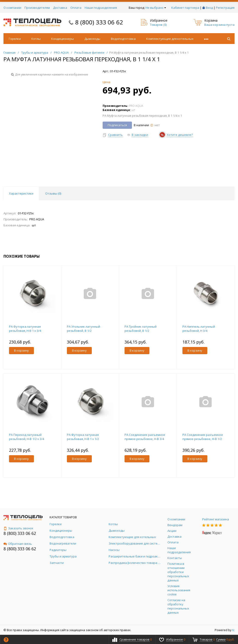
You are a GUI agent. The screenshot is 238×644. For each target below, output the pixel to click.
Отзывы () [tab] (53, 193)
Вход (209, 8)
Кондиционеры (62, 39)
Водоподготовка (123, 39)
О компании (12, 8)
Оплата (76, 8)
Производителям (37, 8)
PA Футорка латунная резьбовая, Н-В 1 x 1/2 (83, 437)
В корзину (21, 350)
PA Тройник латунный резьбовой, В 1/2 (141, 329)
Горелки (15, 39)
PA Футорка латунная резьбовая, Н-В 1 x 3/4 (25, 329)
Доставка (60, 8)
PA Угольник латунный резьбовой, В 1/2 (83, 329)
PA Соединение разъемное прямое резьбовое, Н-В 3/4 (145, 437)
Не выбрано (156, 8)
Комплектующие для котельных (170, 39)
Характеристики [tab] (21, 193)
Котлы (36, 39)
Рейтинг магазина (216, 519)
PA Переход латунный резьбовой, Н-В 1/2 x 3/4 (27, 437)
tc (233, 630)
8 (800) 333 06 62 (99, 22)
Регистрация (225, 8)
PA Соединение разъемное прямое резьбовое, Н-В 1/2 (203, 437)
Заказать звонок (18, 528)
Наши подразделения (101, 8)
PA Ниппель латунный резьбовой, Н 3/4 (199, 329)
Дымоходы (92, 39)
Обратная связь (18, 544)
